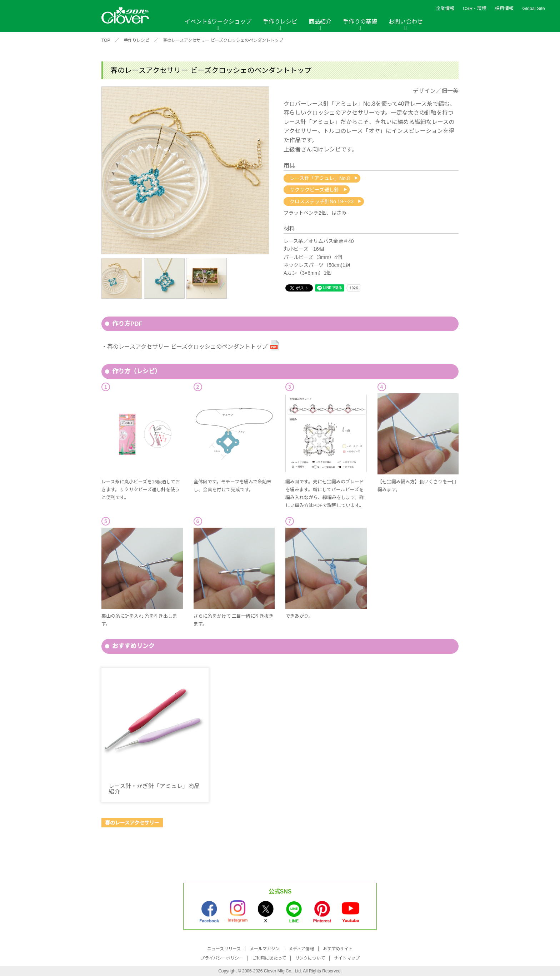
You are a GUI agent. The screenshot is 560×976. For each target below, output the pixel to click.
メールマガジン (265, 949)
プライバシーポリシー (222, 958)
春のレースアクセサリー (132, 823)
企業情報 (445, 8)
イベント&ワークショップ (218, 22)
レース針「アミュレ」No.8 (320, 178)
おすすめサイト (338, 949)
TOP (106, 40)
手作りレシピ (280, 22)
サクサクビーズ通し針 (314, 190)
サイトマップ (347, 958)
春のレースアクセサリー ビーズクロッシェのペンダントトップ (223, 40)
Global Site (534, 8)
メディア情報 (301, 949)
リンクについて (310, 958)
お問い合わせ (406, 22)
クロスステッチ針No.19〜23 (322, 201)
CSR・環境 (475, 8)
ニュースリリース (224, 949)
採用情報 (504, 8)
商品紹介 (320, 22)
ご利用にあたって (269, 958)
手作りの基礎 (360, 22)
